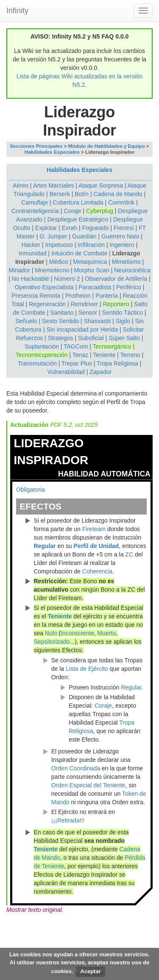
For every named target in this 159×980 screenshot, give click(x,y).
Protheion (78, 296)
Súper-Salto (124, 338)
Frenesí (124, 228)
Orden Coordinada (76, 768)
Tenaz (80, 355)
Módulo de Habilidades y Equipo (107, 146)
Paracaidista (95, 287)
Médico (59, 262)
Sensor (88, 313)
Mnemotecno (52, 270)
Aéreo (21, 185)
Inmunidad (32, 253)
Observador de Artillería (116, 279)
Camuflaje (35, 202)
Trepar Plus (77, 363)
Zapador (100, 372)
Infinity (17, 11)
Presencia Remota (36, 296)
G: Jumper (53, 236)
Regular (45, 546)
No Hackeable (31, 279)
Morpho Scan (92, 270)
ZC (129, 554)
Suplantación (42, 346)
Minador (19, 270)
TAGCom (76, 346)
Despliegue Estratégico (78, 219)
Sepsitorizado (52, 642)
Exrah (70, 228)
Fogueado (96, 228)
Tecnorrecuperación (42, 355)
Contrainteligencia (35, 211)
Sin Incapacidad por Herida (82, 329)
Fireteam (94, 529)
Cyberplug (100, 211)
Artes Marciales (53, 185)
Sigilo (123, 321)
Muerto (107, 633)
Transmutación (37, 363)
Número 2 (67, 279)
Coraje (72, 211)
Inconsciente (77, 633)
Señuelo (26, 321)
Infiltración (91, 245)
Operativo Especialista (44, 287)
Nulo (51, 633)
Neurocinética (132, 270)
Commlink (121, 202)
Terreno (130, 355)
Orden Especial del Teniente (88, 785)
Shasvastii (98, 321)
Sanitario (62, 313)
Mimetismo (126, 262)
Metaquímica (90, 262)
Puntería (107, 296)
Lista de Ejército (87, 669)
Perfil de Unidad (96, 546)
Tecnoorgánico (112, 346)
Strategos (61, 338)
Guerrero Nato (120, 236)
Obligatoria (31, 490)
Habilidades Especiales (52, 152)
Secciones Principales (36, 146)
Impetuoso (59, 245)
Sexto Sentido (60, 321)
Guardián (84, 236)
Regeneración (47, 304)
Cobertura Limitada (78, 202)
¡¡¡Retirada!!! (68, 820)
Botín (82, 194)
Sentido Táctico (123, 313)
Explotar (46, 228)
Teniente (104, 355)
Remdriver (84, 304)
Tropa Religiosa (117, 363)
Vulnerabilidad (66, 372)
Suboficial (91, 338)
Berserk (60, 194)
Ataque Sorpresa (101, 185)
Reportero (116, 304)
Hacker (31, 245)
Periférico (129, 287)
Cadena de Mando (118, 194)
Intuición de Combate (79, 253)
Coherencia (98, 571)
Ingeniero (122, 245)
